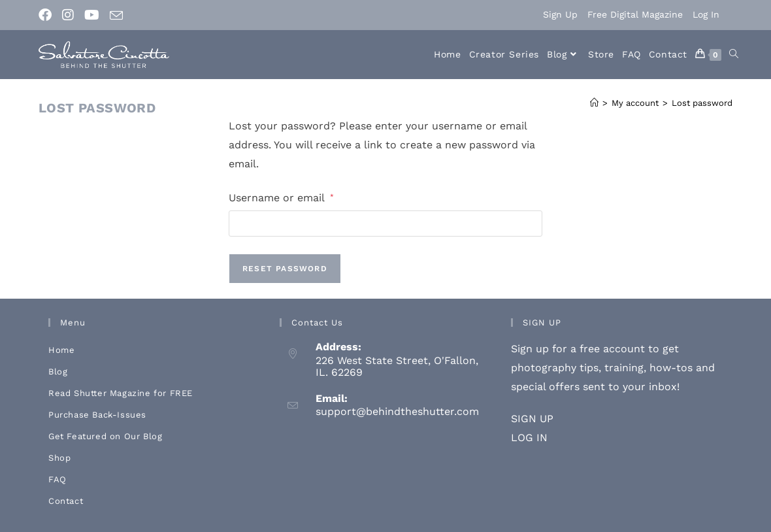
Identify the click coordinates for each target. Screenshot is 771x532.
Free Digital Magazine (635, 14)
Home (61, 350)
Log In (706, 14)
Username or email (281, 196)
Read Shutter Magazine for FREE (121, 393)
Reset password (285, 269)
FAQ (57, 479)
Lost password (702, 103)
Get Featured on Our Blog (105, 436)
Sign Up (560, 14)
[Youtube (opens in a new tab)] (92, 15)
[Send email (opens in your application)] (116, 16)
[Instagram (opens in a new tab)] (68, 15)
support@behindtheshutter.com (397, 411)
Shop (59, 458)
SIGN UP (532, 419)
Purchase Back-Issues (97, 415)
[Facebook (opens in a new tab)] (48, 15)
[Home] (594, 103)
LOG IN (529, 438)
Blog (58, 372)
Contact (66, 501)
